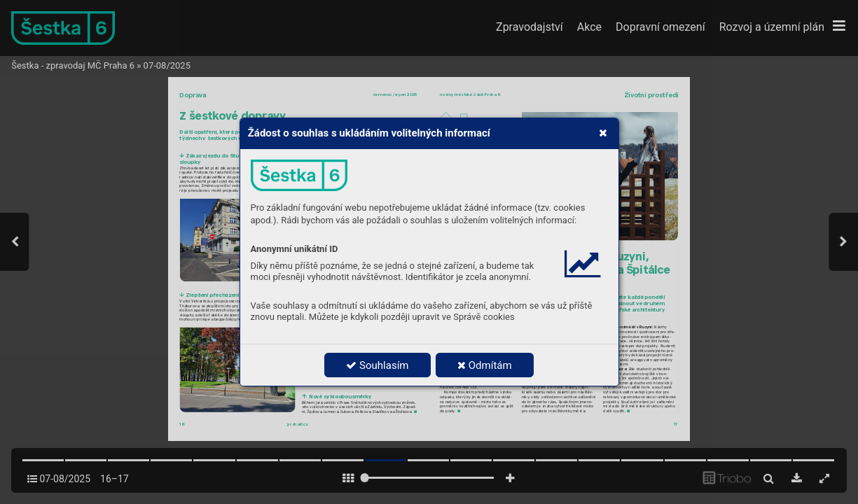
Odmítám (485, 365)
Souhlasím (377, 365)
